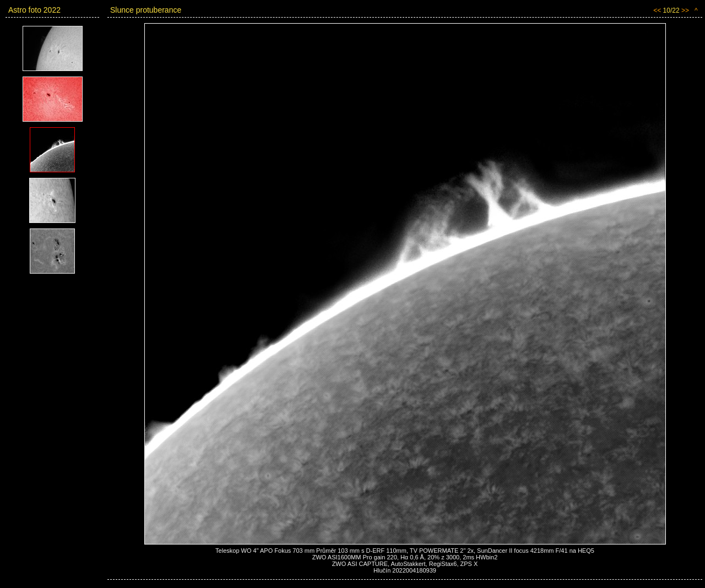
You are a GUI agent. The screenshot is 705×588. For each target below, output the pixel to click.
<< (657, 10)
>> (685, 10)
